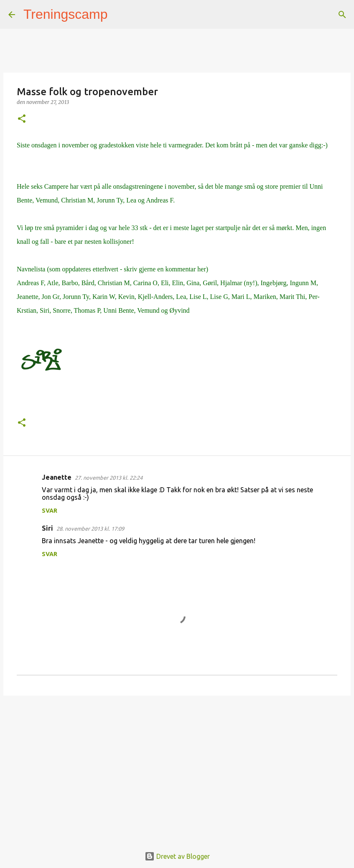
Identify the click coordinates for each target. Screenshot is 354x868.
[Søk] (120, 15)
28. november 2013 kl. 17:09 (90, 529)
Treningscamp (66, 14)
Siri (47, 528)
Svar (50, 511)
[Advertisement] (177, 767)
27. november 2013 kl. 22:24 (109, 478)
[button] (22, 119)
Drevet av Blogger (177, 856)
